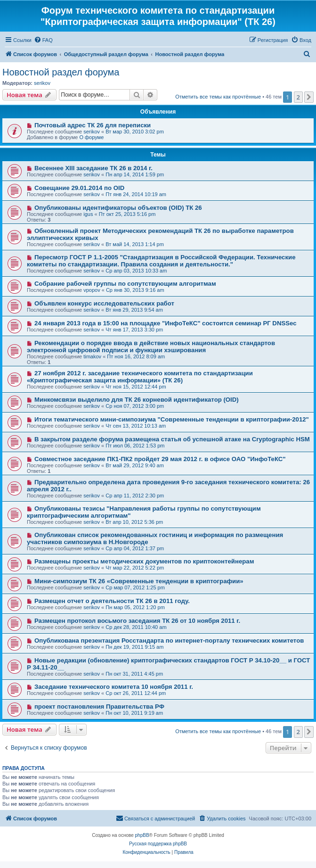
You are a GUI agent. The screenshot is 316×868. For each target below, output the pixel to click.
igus (88, 214)
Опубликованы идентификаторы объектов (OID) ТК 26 (118, 208)
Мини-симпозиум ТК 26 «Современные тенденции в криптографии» (139, 581)
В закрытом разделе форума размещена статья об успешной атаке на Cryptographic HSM (172, 439)
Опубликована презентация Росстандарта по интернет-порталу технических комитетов (169, 641)
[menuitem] (43, 40)
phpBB (142, 835)
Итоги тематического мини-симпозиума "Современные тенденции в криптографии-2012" (172, 419)
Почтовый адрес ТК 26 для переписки (93, 125)
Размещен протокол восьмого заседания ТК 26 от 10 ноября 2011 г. (137, 621)
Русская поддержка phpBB (158, 844)
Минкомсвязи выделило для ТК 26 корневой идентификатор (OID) (137, 400)
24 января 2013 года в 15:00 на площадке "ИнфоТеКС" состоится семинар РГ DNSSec (166, 323)
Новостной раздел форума (61, 72)
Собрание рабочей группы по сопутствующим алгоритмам (125, 284)
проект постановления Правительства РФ (99, 707)
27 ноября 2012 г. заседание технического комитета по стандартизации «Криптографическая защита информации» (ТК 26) (140, 377)
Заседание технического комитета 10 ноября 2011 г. (114, 687)
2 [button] (298, 97)
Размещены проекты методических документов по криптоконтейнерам (144, 561)
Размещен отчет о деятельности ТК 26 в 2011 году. (112, 601)
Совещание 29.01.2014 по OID (79, 188)
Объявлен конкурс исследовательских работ (104, 303)
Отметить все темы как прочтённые (218, 97)
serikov (42, 83)
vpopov (92, 290)
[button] (309, 97)
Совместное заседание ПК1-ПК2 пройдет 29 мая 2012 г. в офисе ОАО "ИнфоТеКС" (160, 459)
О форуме (91, 137)
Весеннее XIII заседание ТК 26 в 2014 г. (93, 168)
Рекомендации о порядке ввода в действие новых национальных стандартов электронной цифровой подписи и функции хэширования (151, 347)
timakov (92, 356)
